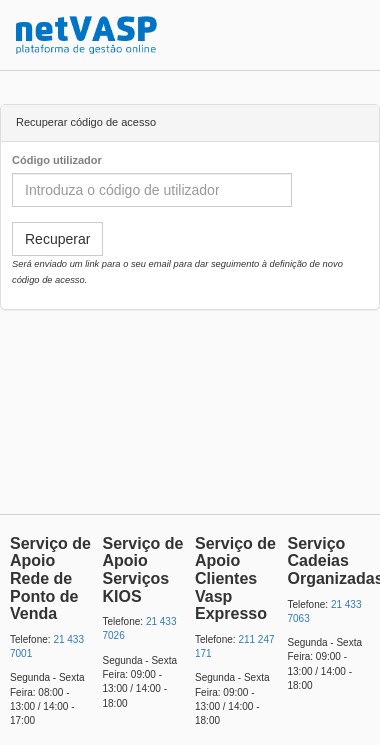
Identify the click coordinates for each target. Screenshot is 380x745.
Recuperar (57, 239)
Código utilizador (57, 160)
